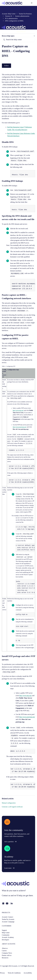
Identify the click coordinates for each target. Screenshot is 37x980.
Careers (4, 951)
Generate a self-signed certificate (12, 807)
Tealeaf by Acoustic (8, 919)
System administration (22, 16)
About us (5, 948)
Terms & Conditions (14, 973)
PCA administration (11, 18)
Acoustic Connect (7, 917)
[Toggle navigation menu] (32, 3)
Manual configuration (9, 803)
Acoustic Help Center (9, 14)
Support (4, 930)
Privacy (2, 973)
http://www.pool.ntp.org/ (20, 427)
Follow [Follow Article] (6, 66)
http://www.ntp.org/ (18, 410)
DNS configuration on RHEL (14, 21)
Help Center (6, 933)
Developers (5, 940)
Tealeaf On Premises (25, 14)
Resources (5, 958)
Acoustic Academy (8, 937)
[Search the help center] (19, 40)
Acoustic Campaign (8, 922)
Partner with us (7, 955)
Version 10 (9, 16)
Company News (7, 953)
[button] (19, 36)
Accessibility (28, 973)
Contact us (6, 895)
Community (6, 935)
